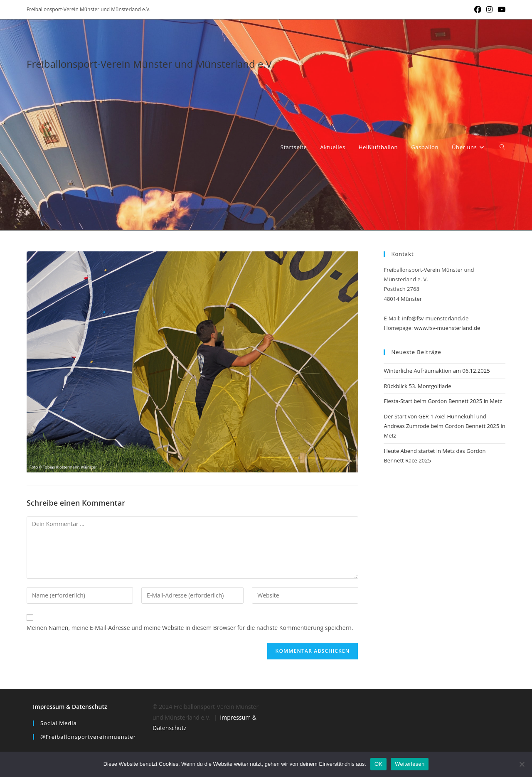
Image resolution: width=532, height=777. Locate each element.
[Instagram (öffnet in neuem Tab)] (489, 10)
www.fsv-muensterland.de (447, 328)
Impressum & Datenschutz (70, 707)
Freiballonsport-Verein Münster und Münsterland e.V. (150, 64)
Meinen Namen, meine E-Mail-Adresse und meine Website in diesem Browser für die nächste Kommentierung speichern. (190, 628)
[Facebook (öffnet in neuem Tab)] (478, 10)
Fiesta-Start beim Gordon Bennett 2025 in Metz (443, 401)
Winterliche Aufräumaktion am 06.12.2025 (437, 371)
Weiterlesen (410, 764)
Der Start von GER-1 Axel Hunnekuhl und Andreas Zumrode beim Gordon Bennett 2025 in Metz (444, 426)
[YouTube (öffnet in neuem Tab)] (500, 10)
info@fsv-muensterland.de (435, 318)
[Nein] (522, 764)
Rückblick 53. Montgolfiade (417, 386)
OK (378, 764)
